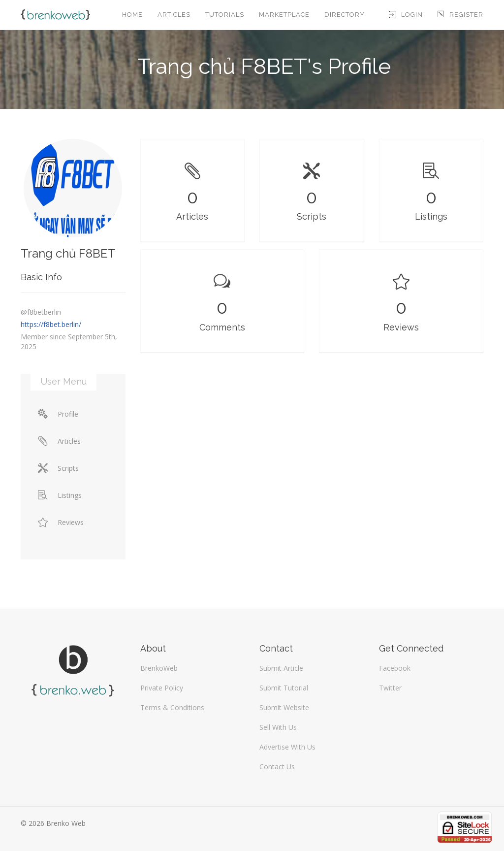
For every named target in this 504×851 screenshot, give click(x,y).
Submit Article (281, 668)
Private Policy (162, 688)
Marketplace (284, 15)
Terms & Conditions (172, 707)
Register (460, 15)
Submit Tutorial (284, 688)
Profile (58, 414)
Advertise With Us (287, 747)
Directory (345, 15)
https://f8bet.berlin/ (51, 324)
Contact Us (277, 767)
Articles (174, 15)
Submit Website (284, 707)
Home (132, 15)
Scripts (58, 468)
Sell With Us (278, 727)
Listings (60, 495)
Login (406, 15)
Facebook (395, 668)
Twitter (390, 688)
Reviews (61, 522)
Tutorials (225, 15)
